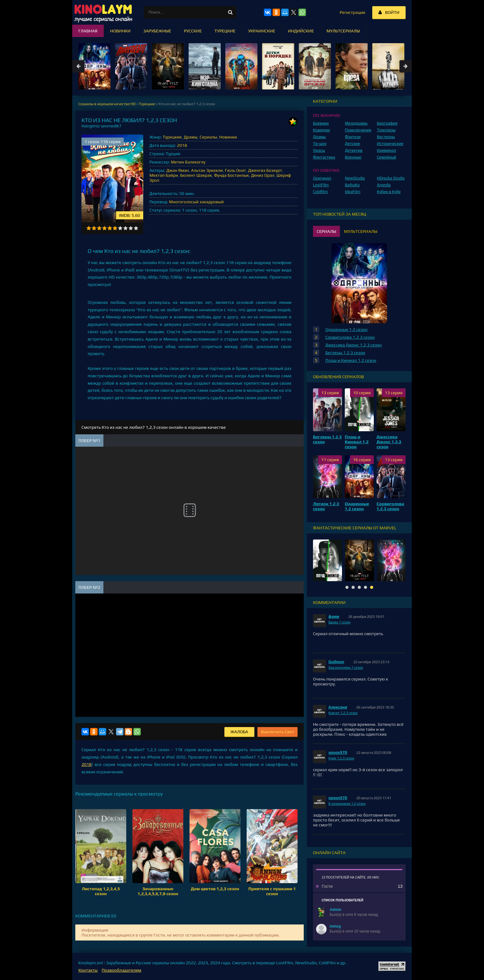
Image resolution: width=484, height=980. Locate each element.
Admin (335, 910)
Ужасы (319, 150)
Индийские (301, 31)
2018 (182, 145)
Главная (88, 31)
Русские (193, 31)
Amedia (384, 185)
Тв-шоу (320, 144)
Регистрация (352, 12)
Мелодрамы (356, 123)
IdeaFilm (353, 192)
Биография (387, 123)
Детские (353, 144)
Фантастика (324, 157)
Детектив (354, 150)
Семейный (386, 157)
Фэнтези (353, 137)
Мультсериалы (343, 31)
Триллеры (386, 130)
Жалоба (239, 732)
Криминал (386, 150)
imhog (335, 926)
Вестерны (386, 137)
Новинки (228, 137)
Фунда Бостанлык (231, 175)
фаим (334, 616)
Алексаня (338, 707)
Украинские (262, 31)
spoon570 (338, 753)
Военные (353, 157)
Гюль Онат (236, 170)
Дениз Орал (263, 175)
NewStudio (355, 178)
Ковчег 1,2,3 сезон (343, 713)
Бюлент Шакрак (196, 175)
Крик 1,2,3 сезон (341, 758)
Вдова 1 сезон (340, 622)
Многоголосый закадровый (196, 202)
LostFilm (321, 185)
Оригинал (322, 178)
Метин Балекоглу (188, 162)
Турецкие (172, 137)
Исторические (390, 144)
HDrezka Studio (391, 178)
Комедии (321, 130)
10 (136, 228)
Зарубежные (157, 31)
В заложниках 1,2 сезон (347, 804)
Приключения (358, 130)
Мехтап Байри (164, 175)
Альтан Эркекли (207, 170)
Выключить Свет (277, 732)
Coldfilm (320, 192)
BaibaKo (353, 185)
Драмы (191, 137)
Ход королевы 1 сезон (346, 668)
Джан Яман (178, 170)
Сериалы (209, 137)
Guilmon (336, 662)
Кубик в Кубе (389, 192)
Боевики (321, 123)
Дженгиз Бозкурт (265, 170)
